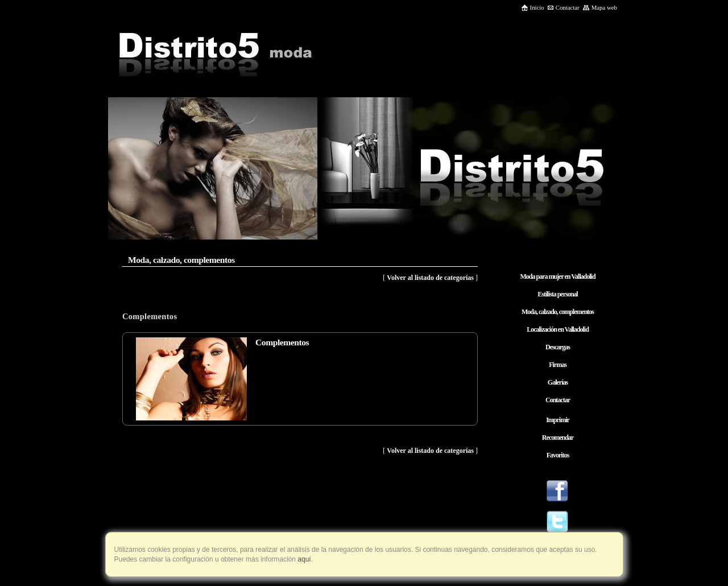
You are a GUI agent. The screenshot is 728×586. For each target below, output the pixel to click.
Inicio (533, 7)
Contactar (563, 7)
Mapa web (600, 7)
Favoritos (558, 455)
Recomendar (558, 438)
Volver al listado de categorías (430, 278)
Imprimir (558, 420)
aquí (303, 559)
